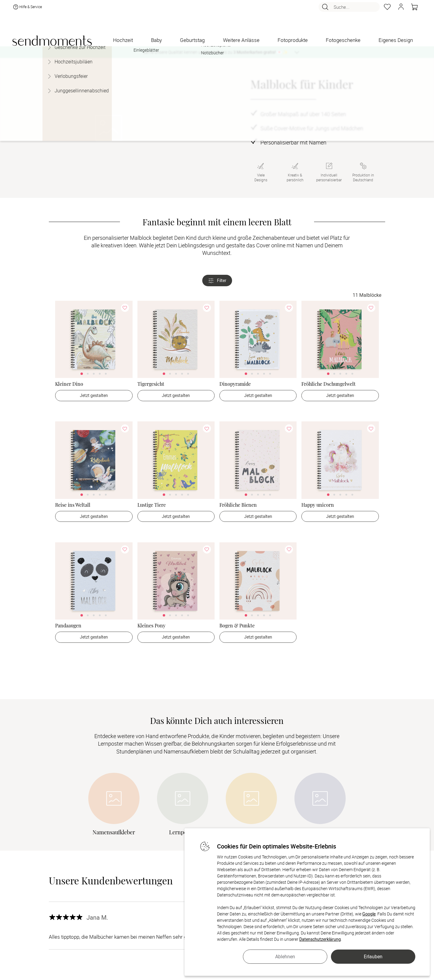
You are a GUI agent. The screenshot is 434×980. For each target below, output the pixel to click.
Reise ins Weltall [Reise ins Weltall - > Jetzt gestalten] (73, 505)
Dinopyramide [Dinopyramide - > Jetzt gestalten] (235, 384)
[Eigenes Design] (396, 40)
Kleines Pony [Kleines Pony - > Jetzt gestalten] (151, 625)
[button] (401, 9)
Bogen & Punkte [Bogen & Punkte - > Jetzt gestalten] (237, 625)
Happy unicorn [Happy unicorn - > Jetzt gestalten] (318, 505)
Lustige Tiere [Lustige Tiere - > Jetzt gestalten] (152, 505)
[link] (94, 339)
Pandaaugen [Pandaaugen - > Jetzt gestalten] (68, 625)
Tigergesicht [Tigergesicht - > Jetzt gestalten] (151, 384)
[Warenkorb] (414, 9)
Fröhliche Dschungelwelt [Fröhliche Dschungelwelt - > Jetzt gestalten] (329, 384)
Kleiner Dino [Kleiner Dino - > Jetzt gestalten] (69, 384)
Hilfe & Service (27, 9)
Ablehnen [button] (285, 956)
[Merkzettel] (387, 9)
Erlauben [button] (373, 956)
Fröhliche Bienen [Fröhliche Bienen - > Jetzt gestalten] (238, 505)
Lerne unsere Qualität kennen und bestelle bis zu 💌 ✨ (216, 52)
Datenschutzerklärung (320, 939)
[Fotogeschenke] (343, 40)
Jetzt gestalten (94, 395)
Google (369, 914)
